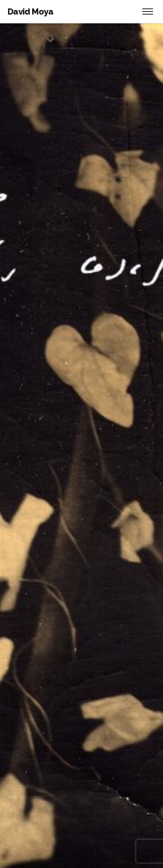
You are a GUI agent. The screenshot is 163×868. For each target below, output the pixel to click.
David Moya (30, 11)
